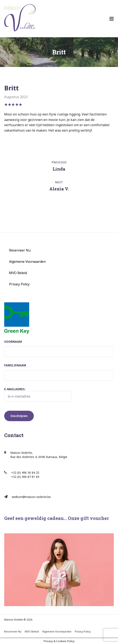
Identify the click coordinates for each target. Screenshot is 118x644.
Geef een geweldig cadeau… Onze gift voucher (56, 518)
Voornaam (13, 342)
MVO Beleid (18, 273)
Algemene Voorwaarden (27, 262)
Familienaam (15, 365)
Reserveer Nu (20, 250)
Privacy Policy (19, 284)
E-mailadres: (38, 394)
